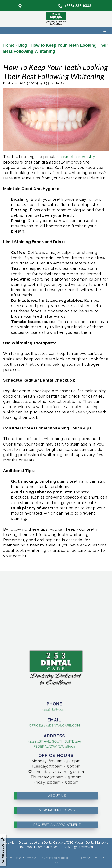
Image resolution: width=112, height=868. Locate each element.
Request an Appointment (57, 818)
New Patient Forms (57, 804)
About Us (57, 789)
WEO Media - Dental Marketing (87, 843)
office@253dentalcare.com (48, 725)
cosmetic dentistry (77, 157)
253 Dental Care (49, 843)
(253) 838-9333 (48, 709)
